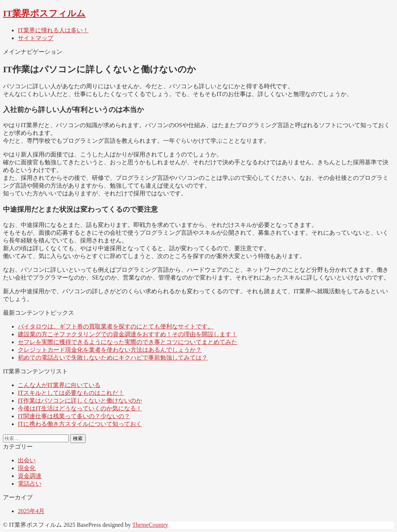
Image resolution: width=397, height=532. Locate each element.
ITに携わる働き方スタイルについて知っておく (80, 424)
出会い (27, 460)
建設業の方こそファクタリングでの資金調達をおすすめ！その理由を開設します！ (128, 334)
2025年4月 (31, 511)
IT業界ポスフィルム (44, 13)
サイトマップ (36, 38)
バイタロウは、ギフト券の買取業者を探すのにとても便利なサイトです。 (116, 326)
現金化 (27, 468)
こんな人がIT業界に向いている (59, 385)
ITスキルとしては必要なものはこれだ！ (71, 393)
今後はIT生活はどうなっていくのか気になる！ (80, 408)
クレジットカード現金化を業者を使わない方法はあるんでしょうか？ (110, 350)
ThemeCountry (150, 525)
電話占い (30, 484)
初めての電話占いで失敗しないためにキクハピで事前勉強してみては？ (113, 358)
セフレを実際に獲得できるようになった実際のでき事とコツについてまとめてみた (128, 342)
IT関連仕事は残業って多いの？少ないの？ (74, 416)
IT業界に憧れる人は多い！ (53, 30)
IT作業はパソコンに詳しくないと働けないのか (80, 401)
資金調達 (30, 476)
